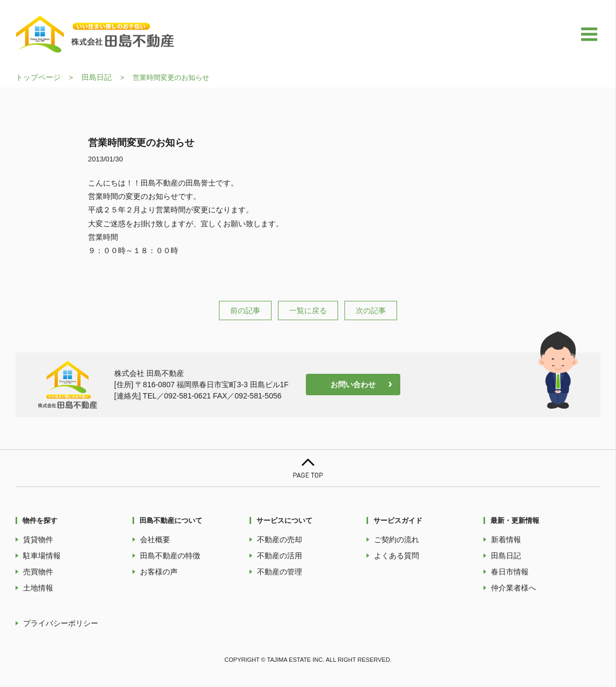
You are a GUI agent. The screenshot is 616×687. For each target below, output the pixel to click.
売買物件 (38, 572)
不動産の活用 (280, 556)
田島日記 (97, 77)
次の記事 (371, 311)
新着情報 (506, 540)
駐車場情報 (42, 556)
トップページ (38, 77)
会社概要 (155, 540)
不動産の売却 (280, 540)
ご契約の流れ (397, 540)
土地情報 (38, 588)
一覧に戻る (308, 311)
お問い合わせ (353, 385)
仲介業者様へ (514, 588)
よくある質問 (397, 556)
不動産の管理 (280, 572)
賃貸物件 (38, 540)
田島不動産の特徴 (170, 556)
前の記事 (245, 311)
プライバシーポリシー (61, 623)
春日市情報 (510, 572)
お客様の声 (159, 572)
